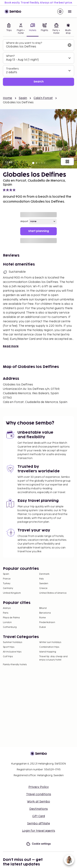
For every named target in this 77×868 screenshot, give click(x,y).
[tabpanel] (38, 63)
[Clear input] (70, 45)
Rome (43, 618)
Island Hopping (48, 652)
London (7, 622)
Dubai (43, 627)
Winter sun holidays (50, 642)
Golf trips (8, 657)
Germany (8, 588)
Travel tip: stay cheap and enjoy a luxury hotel (53, 658)
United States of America (53, 593)
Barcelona (45, 613)
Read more (11, 346)
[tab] (9, 29)
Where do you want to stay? (24, 43)
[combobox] (36, 47)
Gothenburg (10, 627)
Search (39, 82)
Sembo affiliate (39, 824)
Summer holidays (12, 642)
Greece (43, 588)
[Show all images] (67, 162)
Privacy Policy (39, 787)
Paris (6, 613)
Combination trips (49, 647)
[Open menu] (70, 11)
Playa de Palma (11, 618)
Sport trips (9, 647)
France (7, 579)
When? (10, 56)
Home (8, 98)
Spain (23, 98)
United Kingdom (12, 593)
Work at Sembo (38, 802)
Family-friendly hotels (15, 665)
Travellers (12, 69)
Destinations (39, 809)
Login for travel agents (39, 831)
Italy (42, 579)
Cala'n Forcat (43, 98)
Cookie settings (38, 844)
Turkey (7, 584)
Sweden (44, 584)
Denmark (44, 574)
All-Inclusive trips (12, 652)
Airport (24, 221)
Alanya (7, 608)
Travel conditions (39, 794)
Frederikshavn (47, 622)
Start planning (39, 231)
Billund (43, 608)
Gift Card (39, 816)
